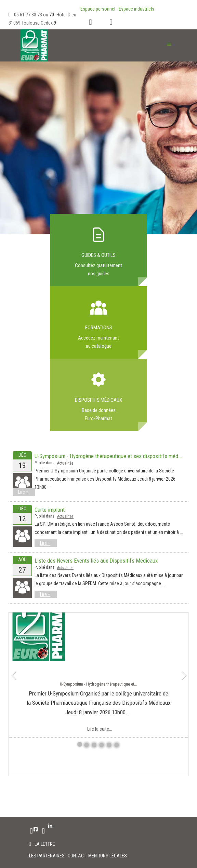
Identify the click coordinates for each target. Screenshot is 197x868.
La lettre (45, 844)
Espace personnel (98, 9)
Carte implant (50, 510)
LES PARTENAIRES (47, 856)
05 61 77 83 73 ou (32, 15)
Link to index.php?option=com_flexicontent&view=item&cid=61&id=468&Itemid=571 (98, 395)
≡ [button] (169, 44)
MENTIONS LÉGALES (108, 856)
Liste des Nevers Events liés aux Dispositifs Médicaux (96, 561)
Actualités (65, 463)
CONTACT (77, 856)
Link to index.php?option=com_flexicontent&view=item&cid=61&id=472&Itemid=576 (98, 250)
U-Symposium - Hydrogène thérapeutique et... (98, 684)
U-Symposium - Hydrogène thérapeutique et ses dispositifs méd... (108, 456)
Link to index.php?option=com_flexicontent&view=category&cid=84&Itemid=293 (98, 322)
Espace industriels (136, 9)
